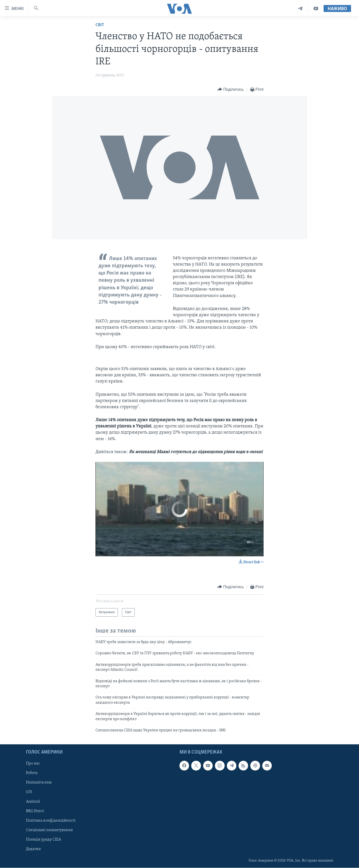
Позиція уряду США (44, 840)
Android (33, 802)
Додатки (33, 849)
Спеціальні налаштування (49, 830)
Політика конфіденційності (51, 821)
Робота (32, 773)
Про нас (33, 764)
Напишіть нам (39, 783)
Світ (100, 25)
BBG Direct (35, 811)
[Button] (231, 90)
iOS (29, 792)
